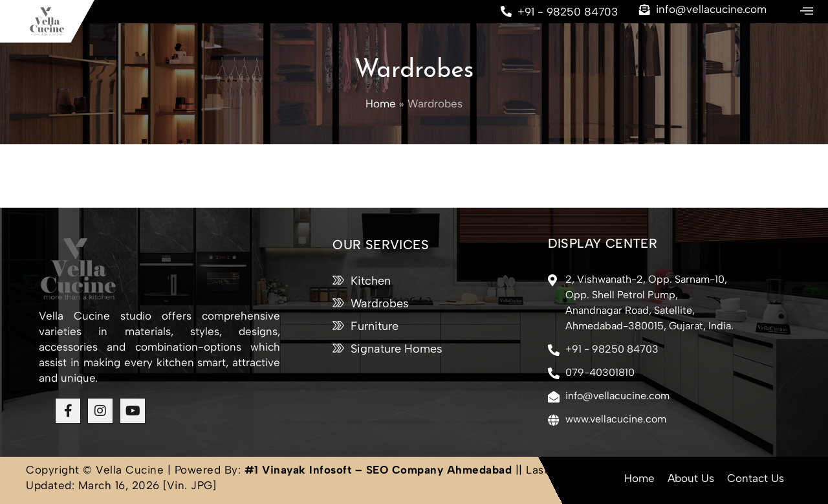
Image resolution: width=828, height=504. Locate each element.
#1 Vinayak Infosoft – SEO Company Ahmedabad (378, 470)
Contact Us (756, 478)
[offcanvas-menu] (807, 11)
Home (639, 478)
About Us (691, 478)
